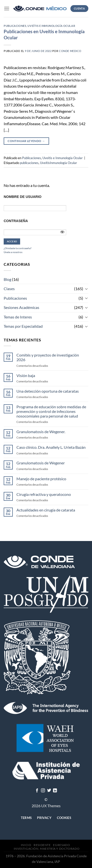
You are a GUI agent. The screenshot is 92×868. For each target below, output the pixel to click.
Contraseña (16, 221)
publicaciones (29, 163)
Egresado (61, 845)
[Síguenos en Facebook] (37, 791)
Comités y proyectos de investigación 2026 (48, 357)
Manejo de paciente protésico (41, 479)
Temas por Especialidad (23, 326)
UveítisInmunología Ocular (59, 163)
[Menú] (7, 8)
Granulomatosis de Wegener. (41, 432)
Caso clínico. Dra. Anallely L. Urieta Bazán (51, 447)
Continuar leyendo (26, 141)
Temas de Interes (18, 317)
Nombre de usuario (23, 197)
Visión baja (26, 375)
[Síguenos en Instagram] (43, 791)
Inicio (26, 845)
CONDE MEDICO (70, 51)
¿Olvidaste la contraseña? (18, 248)
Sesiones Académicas (21, 307)
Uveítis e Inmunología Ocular (51, 26)
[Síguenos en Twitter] (49, 791)
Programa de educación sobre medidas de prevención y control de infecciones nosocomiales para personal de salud (51, 411)
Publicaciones (15, 26)
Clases (9, 289)
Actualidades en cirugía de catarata (46, 510)
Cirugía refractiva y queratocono (44, 494)
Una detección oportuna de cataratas (48, 391)
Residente (42, 845)
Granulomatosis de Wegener (41, 463)
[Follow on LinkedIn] (55, 791)
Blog (7, 279)
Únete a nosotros (13, 252)
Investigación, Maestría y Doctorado (47, 849)
